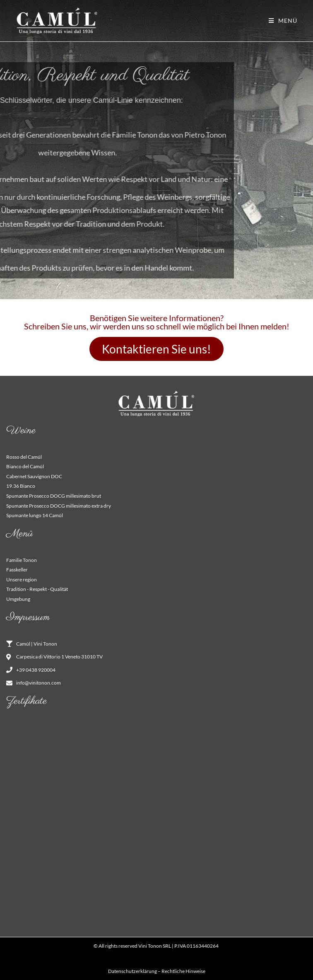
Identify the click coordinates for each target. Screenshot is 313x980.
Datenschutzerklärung (132, 971)
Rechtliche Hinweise (183, 971)
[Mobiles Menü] (283, 21)
